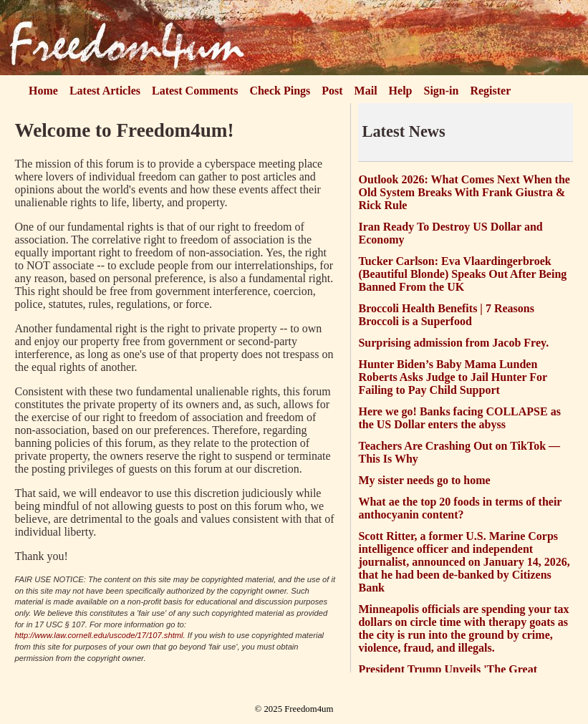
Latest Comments (195, 91)
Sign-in (442, 91)
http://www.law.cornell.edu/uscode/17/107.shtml (99, 635)
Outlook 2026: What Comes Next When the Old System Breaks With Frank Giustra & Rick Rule (464, 192)
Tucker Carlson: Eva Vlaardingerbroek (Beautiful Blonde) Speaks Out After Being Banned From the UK (462, 274)
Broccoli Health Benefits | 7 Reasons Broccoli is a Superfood (446, 315)
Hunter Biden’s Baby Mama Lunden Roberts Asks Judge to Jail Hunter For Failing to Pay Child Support (452, 377)
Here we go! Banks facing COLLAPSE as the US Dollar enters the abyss (459, 418)
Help (401, 91)
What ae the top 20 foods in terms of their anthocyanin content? (460, 508)
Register (490, 91)
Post (332, 91)
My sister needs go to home (424, 480)
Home (43, 91)
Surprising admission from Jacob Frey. (453, 343)
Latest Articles (105, 91)
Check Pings (280, 91)
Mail (366, 91)
